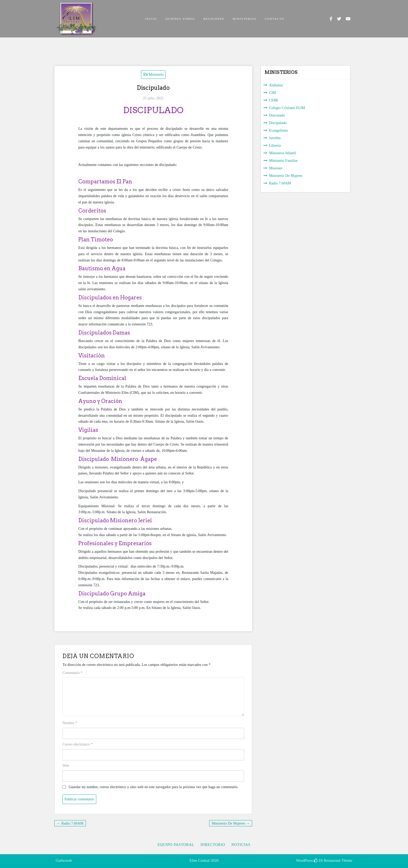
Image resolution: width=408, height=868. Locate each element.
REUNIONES (214, 19)
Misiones (276, 168)
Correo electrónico (78, 744)
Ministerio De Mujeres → (231, 823)
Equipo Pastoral (176, 845)
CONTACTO (275, 19)
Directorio (213, 845)
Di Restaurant (327, 860)
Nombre (70, 723)
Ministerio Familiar (283, 160)
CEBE (274, 100)
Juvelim (275, 138)
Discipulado (278, 123)
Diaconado (277, 115)
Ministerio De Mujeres (286, 176)
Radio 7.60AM (280, 183)
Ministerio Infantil (283, 153)
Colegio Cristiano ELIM (287, 108)
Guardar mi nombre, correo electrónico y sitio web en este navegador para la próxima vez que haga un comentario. (154, 787)
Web (66, 766)
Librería (275, 145)
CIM (272, 93)
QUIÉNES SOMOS (180, 19)
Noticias (241, 845)
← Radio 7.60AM (70, 823)
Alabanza (276, 85)
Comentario (72, 673)
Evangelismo (279, 130)
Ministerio (156, 74)
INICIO (151, 19)
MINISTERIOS (245, 19)
